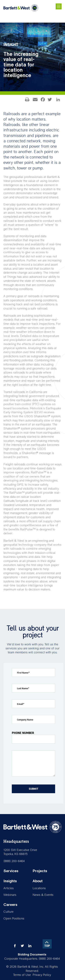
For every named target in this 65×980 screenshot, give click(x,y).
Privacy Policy (42, 975)
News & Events (43, 895)
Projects (40, 871)
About (38, 881)
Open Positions (14, 919)
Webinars (10, 895)
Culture (8, 912)
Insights (10, 881)
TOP (47, 946)
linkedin (30, 946)
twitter (22, 946)
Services (11, 871)
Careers (10, 905)
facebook (15, 946)
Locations (39, 888)
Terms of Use (22, 975)
